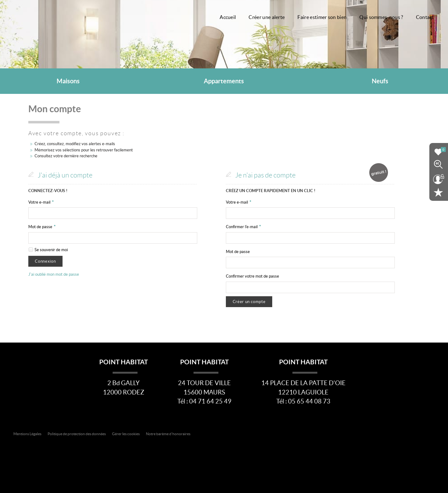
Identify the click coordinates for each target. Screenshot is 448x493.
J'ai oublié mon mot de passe (54, 274)
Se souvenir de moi (51, 250)
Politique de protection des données (77, 434)
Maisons (68, 81)
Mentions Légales (27, 434)
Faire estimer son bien (322, 17)
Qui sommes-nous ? (381, 17)
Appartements (224, 81)
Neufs (380, 81)
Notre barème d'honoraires (168, 434)
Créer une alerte (267, 17)
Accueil (228, 17)
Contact (425, 17)
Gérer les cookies (126, 434)
